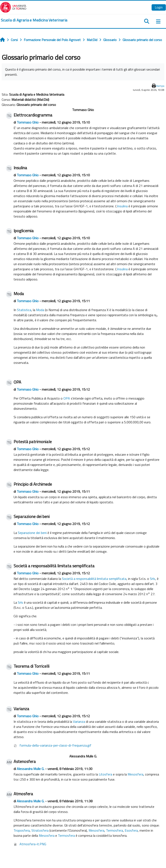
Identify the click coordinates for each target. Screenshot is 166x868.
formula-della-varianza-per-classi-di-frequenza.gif (55, 745)
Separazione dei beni (32, 533)
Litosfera (105, 774)
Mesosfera (135, 774)
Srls (153, 579)
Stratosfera (40, 830)
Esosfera (131, 830)
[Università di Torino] (13, 7)
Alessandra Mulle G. (31, 769)
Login (159, 7)
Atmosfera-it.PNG (33, 844)
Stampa (160, 86)
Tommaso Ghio (28, 122)
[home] (34, 20)
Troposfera (22, 830)
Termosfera (114, 830)
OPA (67, 398)
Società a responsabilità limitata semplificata (94, 579)
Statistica (24, 310)
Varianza (79, 721)
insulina (122, 206)
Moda (40, 310)
